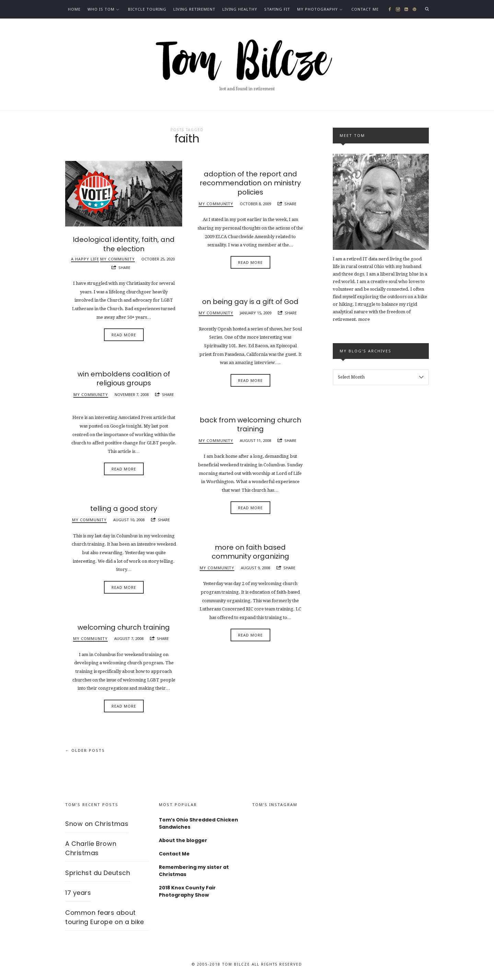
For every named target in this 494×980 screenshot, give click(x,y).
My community (117, 258)
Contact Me (365, 9)
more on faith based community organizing (250, 552)
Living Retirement (194, 9)
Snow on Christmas (97, 824)
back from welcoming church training (250, 424)
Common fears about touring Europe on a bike (105, 917)
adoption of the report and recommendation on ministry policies (250, 183)
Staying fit (277, 9)
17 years (78, 893)
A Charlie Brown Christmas (91, 848)
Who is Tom (101, 9)
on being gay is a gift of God (250, 302)
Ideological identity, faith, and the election (124, 244)
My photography (317, 9)
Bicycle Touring (147, 9)
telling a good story (124, 509)
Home (74, 9)
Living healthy (240, 9)
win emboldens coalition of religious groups (124, 378)
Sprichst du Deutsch (98, 873)
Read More (124, 334)
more (364, 319)
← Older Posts (85, 750)
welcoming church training (124, 627)
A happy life (85, 258)
